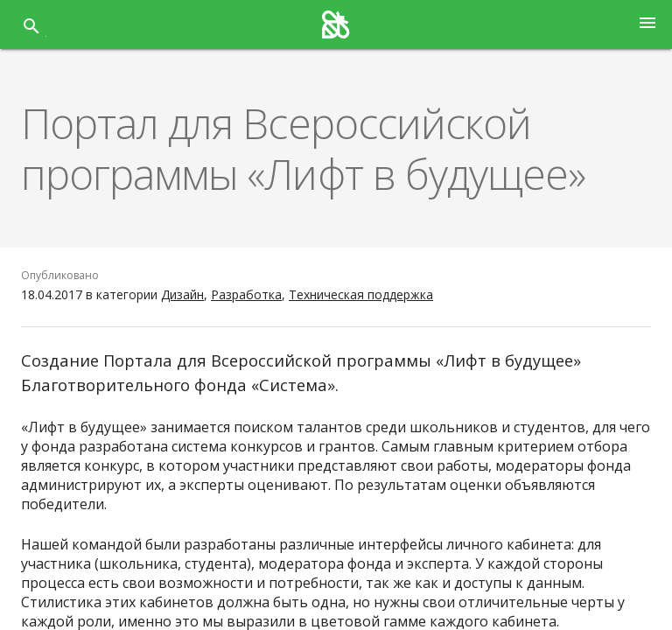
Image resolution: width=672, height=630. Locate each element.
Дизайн (182, 294)
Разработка (246, 294)
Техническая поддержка (361, 294)
